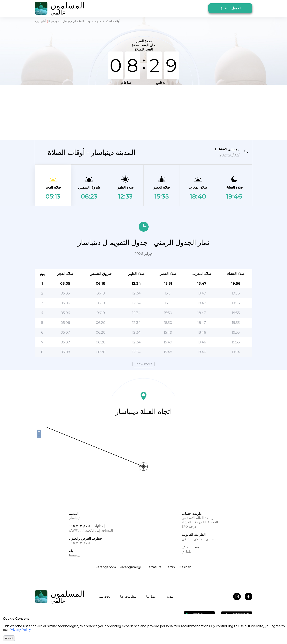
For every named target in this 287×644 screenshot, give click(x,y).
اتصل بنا (151, 597)
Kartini (170, 567)
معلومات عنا (128, 597)
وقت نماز (104, 597)
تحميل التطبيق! (230, 8)
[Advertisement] (143, 112)
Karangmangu (131, 567)
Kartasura (154, 567)
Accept (9, 638)
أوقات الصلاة (113, 21)
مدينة (98, 21)
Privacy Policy (20, 630)
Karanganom (106, 567)
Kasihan (185, 567)
